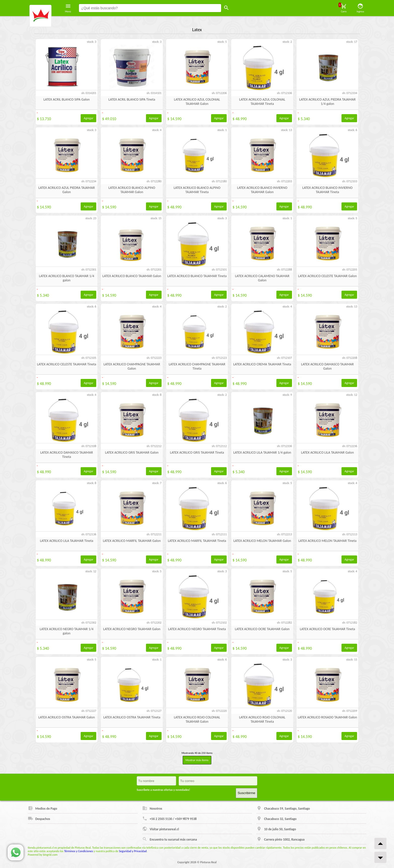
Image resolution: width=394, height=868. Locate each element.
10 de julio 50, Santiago (276, 829)
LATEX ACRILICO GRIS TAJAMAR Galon (132, 452)
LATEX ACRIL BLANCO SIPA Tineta (132, 99)
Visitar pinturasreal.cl (161, 829)
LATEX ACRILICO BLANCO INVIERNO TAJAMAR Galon (262, 190)
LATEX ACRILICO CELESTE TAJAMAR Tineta (66, 364)
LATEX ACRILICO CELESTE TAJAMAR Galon (327, 276)
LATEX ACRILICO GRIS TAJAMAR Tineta (197, 452)
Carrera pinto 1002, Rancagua (281, 839)
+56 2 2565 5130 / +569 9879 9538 (169, 818)
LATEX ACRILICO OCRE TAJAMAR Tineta (327, 629)
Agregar (88, 118)
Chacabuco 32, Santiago (277, 818)
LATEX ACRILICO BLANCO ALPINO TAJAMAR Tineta (197, 190)
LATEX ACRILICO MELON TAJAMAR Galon (262, 541)
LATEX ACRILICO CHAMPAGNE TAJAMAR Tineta (197, 366)
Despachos (39, 818)
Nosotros (152, 808)
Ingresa (360, 8)
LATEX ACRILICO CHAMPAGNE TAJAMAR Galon (132, 366)
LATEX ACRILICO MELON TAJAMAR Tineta (327, 541)
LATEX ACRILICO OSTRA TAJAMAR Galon (67, 717)
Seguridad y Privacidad (133, 851)
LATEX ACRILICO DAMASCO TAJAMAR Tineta (67, 455)
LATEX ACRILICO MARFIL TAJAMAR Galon (132, 541)
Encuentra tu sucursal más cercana (170, 839)
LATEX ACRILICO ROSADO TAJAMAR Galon (327, 717)
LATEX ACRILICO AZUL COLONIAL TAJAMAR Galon (197, 102)
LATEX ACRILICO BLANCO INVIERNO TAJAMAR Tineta (327, 190)
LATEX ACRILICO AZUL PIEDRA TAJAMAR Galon (67, 190)
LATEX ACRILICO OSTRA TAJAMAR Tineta (132, 717)
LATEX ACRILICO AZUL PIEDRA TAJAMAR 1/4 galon (328, 102)
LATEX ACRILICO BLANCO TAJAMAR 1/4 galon (67, 278)
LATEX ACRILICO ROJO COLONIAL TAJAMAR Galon (197, 719)
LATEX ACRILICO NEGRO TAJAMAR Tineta (197, 629)
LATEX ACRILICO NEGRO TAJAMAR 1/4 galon (67, 631)
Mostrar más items (197, 760)
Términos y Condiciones (79, 851)
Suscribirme (247, 793)
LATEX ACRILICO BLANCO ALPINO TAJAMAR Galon (132, 190)
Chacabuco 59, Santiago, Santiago (283, 808)
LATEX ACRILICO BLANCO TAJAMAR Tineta (197, 276)
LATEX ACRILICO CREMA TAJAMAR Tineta (262, 364)
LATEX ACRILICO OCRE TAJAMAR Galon (262, 629)
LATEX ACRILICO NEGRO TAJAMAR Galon (132, 629)
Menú (68, 8)
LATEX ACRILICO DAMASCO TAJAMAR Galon (327, 366)
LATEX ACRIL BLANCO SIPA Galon (67, 99)
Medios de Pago (43, 808)
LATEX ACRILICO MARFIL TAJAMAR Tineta (197, 541)
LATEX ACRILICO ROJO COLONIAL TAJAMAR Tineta (262, 719)
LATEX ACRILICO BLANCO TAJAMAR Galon (132, 276)
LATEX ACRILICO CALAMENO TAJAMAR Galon (262, 278)
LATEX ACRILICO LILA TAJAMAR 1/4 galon (262, 452)
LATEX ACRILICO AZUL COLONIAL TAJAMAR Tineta (262, 102)
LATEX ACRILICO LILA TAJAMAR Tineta (67, 541)
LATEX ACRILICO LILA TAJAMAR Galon (327, 452)
